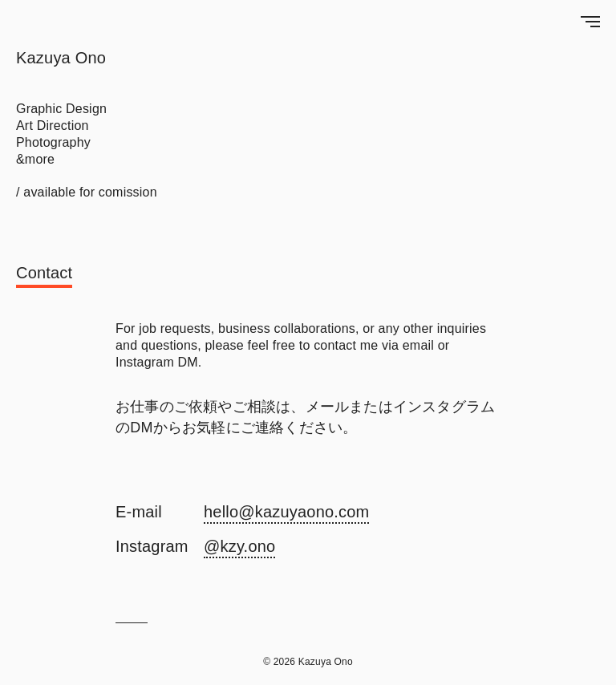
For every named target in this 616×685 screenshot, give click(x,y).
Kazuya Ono (61, 58)
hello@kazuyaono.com (286, 512)
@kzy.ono (239, 546)
